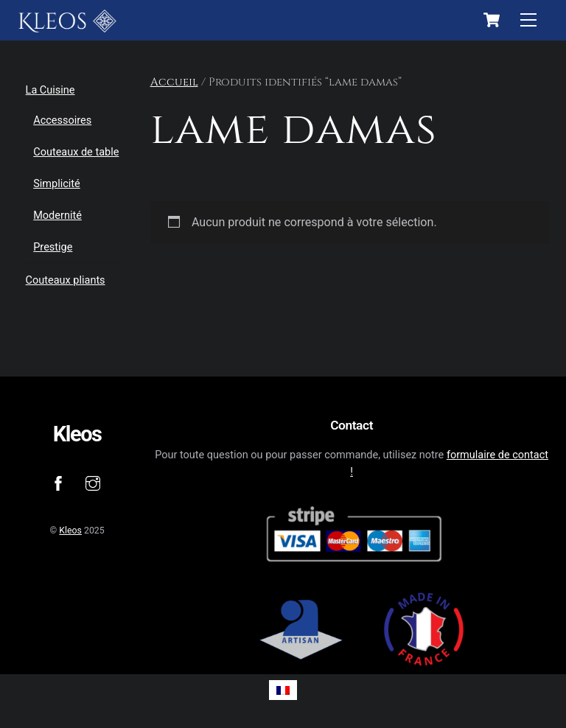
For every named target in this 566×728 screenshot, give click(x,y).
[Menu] (528, 20)
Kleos (70, 531)
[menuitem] (283, 690)
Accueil (174, 83)
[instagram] (93, 482)
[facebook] (58, 482)
